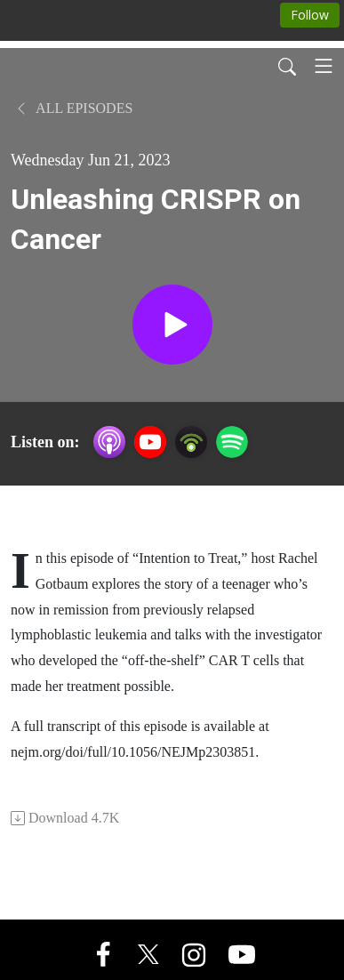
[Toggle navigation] (324, 66)
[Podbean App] (191, 441)
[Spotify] (232, 441)
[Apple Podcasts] (109, 441)
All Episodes (73, 108)
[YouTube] (150, 442)
